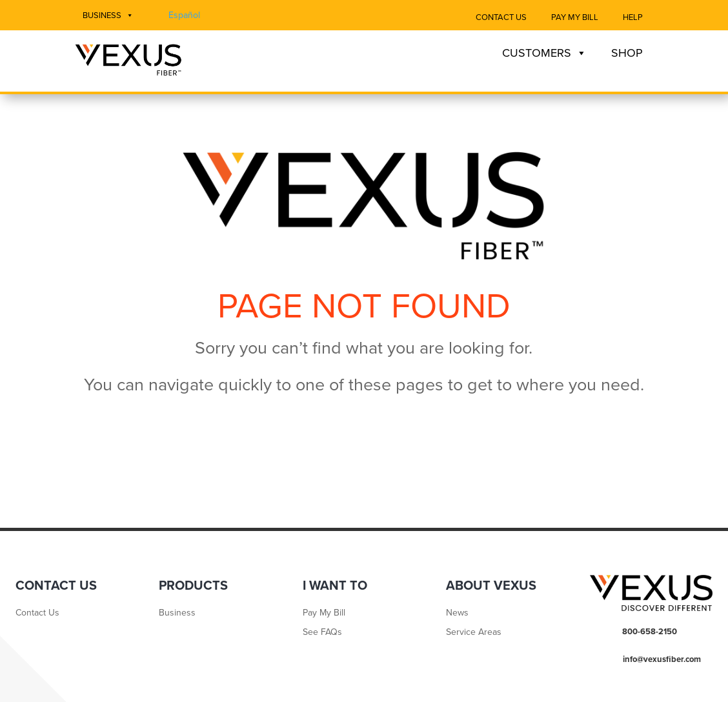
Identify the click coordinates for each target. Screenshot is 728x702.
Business (108, 15)
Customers (544, 53)
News (457, 613)
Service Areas (474, 633)
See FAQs (322, 633)
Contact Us (501, 17)
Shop (627, 53)
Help (633, 17)
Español (184, 15)
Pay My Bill (575, 17)
